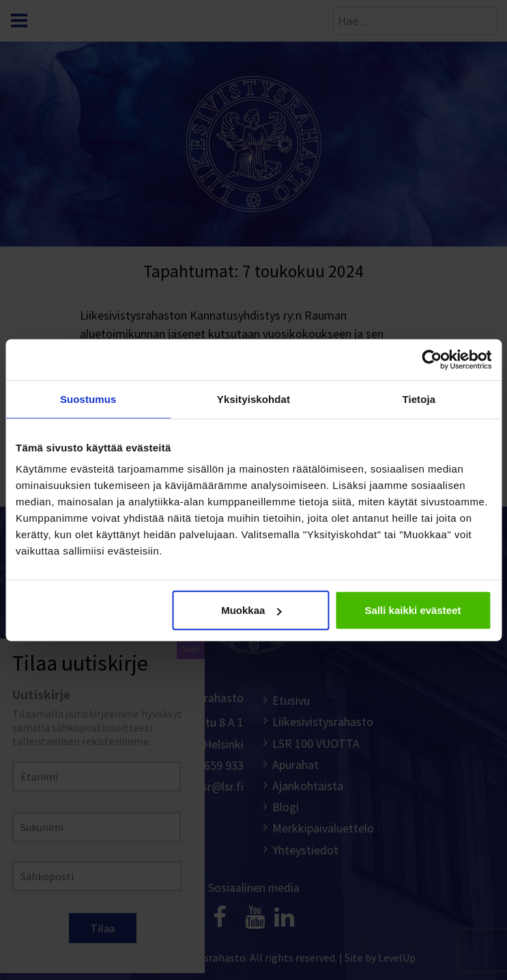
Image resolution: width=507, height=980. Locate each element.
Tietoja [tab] (419, 398)
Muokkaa (251, 610)
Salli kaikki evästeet (413, 610)
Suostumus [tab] (88, 398)
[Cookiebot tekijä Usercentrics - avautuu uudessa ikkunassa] (432, 359)
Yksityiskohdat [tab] (253, 398)
